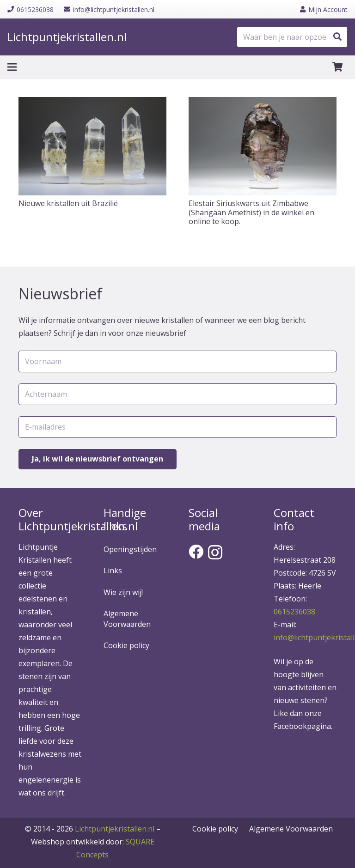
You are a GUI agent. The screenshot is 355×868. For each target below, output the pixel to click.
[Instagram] (215, 552)
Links (113, 571)
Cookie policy (126, 645)
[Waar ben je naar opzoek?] (292, 37)
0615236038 (294, 612)
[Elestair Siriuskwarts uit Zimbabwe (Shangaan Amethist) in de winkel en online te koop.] (263, 146)
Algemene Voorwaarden (127, 619)
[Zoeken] (337, 37)
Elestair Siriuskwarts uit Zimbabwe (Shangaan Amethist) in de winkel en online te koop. (251, 212)
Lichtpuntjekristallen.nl (115, 829)
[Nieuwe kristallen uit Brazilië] (92, 146)
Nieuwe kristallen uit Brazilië (68, 203)
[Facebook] (196, 552)
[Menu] (12, 67)
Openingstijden (130, 549)
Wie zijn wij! (123, 592)
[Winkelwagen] (337, 67)
